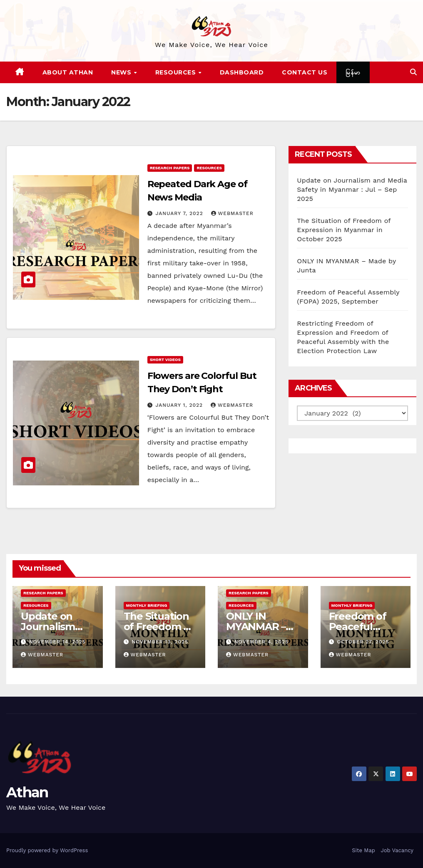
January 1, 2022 (180, 405)
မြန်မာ (353, 72)
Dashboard (242, 72)
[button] (413, 72)
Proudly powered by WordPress (47, 850)
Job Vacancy (397, 850)
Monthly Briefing (147, 605)
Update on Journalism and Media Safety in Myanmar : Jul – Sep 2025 (352, 189)
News (122, 72)
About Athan (68, 72)
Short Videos (165, 360)
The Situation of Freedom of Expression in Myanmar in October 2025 (344, 230)
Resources (177, 72)
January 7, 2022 (180, 213)
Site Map (363, 850)
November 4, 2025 (261, 642)
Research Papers (170, 168)
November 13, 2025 (160, 642)
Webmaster (232, 213)
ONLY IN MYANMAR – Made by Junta (262, 627)
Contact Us (305, 72)
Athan (27, 792)
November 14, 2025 (57, 642)
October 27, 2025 (363, 642)
